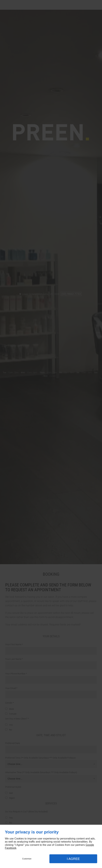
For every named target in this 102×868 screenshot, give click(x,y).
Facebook (11, 848)
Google (90, 845)
